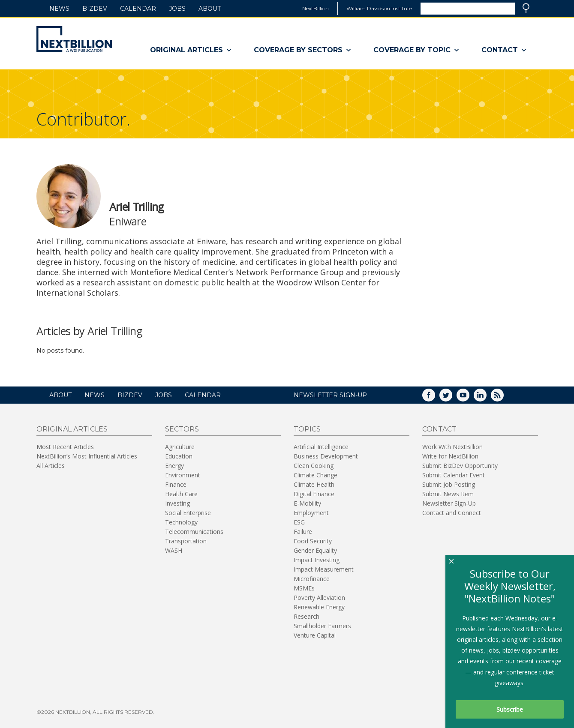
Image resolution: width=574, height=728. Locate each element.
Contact (504, 50)
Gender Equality (315, 550)
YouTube (469, 398)
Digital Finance (314, 494)
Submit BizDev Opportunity (460, 466)
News (59, 9)
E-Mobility (307, 503)
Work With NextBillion (452, 447)
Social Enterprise (188, 513)
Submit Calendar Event (454, 475)
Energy (174, 466)
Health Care (181, 494)
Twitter (452, 398)
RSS (503, 398)
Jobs (177, 9)
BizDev (95, 9)
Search (526, 8)
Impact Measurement (324, 569)
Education (179, 456)
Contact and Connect (452, 513)
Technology (181, 522)
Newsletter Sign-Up (449, 503)
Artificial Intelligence (321, 447)
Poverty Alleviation (319, 598)
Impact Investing (317, 560)
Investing (177, 503)
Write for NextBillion (450, 456)
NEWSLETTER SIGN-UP (330, 395)
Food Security (313, 541)
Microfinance (312, 579)
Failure (303, 532)
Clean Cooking (314, 466)
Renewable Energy (319, 607)
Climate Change (316, 475)
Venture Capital (315, 635)
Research (307, 616)
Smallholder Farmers (322, 626)
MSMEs (304, 588)
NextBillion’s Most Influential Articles (87, 456)
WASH (174, 550)
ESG (299, 522)
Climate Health (314, 484)
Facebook (435, 398)
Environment (183, 475)
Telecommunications (194, 532)
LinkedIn (486, 398)
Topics (307, 429)
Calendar (138, 9)
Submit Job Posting (449, 484)
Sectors (182, 429)
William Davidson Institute (379, 8)
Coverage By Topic (417, 50)
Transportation (186, 541)
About (210, 9)
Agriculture (180, 447)
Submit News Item (448, 494)
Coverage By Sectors (303, 50)
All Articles (51, 466)
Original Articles (191, 50)
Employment (311, 513)
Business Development (326, 456)
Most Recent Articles (65, 447)
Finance (176, 484)
